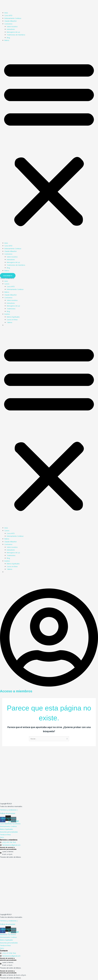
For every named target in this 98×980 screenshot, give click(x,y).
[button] (49, 143)
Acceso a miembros (16, 691)
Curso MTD (8, 15)
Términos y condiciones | (9, 810)
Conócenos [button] (8, 24)
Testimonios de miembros (16, 35)
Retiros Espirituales (13, 317)
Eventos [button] (7, 314)
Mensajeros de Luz (13, 32)
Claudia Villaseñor (11, 21)
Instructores (11, 29)
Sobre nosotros (12, 27)
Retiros (7, 40)
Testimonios (11, 309)
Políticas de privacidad (8, 813)
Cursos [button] (7, 284)
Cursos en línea (12, 320)
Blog (8, 38)
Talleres (9, 322)
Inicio (6, 13)
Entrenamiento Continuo (13, 18)
